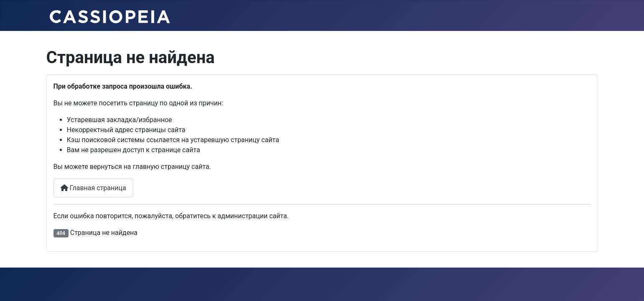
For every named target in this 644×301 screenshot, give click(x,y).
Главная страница (93, 188)
